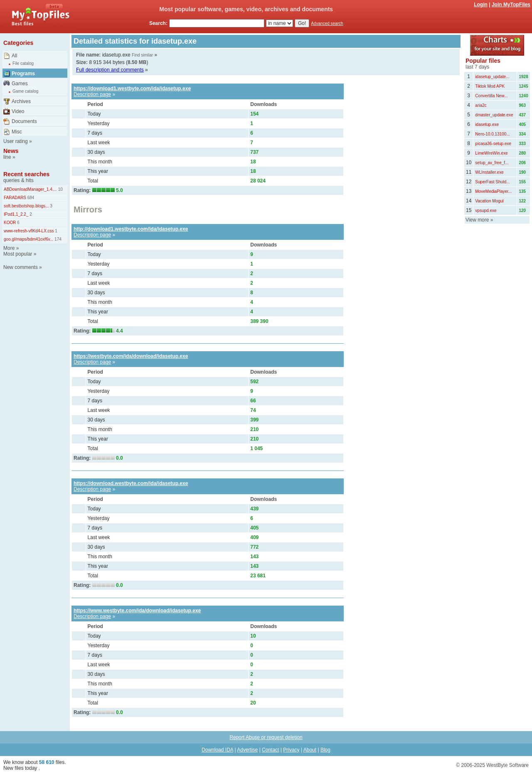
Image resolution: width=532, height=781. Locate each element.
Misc (17, 132)
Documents (24, 121)
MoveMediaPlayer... (493, 191)
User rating (16, 141)
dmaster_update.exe (494, 115)
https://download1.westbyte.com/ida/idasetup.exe (132, 89)
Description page (92, 94)
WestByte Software (507, 765)
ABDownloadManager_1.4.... (30, 189)
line (7, 157)
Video (18, 111)
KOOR (10, 223)
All (14, 56)
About (310, 750)
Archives (21, 101)
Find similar (142, 55)
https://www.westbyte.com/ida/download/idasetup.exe (137, 611)
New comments (21, 267)
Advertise (247, 750)
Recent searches (26, 174)
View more (477, 220)
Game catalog (25, 91)
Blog (325, 750)
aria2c (481, 105)
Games (20, 84)
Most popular (18, 254)
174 (57, 239)
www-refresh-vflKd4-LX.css (29, 231)
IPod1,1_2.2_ (16, 214)
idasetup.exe (487, 124)
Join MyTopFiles (511, 5)
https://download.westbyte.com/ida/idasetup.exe (131, 483)
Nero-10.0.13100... (492, 134)
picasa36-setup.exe (493, 144)
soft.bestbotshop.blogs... (26, 206)
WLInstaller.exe (489, 172)
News (11, 151)
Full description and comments (110, 70)
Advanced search (327, 23)
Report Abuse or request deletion (266, 737)
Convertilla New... (491, 96)
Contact (270, 750)
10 (60, 189)
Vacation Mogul (489, 201)
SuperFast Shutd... (492, 182)
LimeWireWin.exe (491, 153)
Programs (23, 74)
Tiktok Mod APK (490, 86)
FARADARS (15, 198)
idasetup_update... (492, 77)
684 (30, 198)
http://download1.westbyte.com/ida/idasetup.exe (131, 229)
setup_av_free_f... (492, 163)
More (9, 248)
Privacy (291, 750)
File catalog (23, 63)
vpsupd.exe (486, 211)
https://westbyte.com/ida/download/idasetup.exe (131, 356)
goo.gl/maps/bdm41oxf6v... (28, 239)
